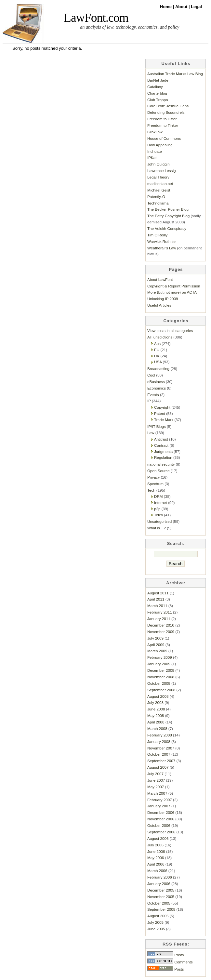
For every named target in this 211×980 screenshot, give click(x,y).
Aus (157, 344)
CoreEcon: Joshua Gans (168, 106)
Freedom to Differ (162, 119)
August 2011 (158, 593)
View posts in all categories (170, 331)
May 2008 (156, 715)
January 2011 (159, 619)
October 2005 (159, 903)
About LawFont (160, 279)
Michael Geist (159, 190)
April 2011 (156, 599)
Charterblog (157, 93)
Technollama (158, 203)
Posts (165, 955)
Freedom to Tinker (163, 125)
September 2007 (161, 761)
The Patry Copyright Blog (168, 216)
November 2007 (161, 748)
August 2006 (158, 838)
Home (166, 7)
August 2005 (158, 916)
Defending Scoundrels (166, 112)
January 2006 (159, 884)
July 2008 (155, 702)
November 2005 (161, 897)
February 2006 (160, 877)
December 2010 (161, 625)
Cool (151, 375)
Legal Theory (158, 177)
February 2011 (160, 612)
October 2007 (159, 754)
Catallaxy (155, 87)
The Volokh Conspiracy (167, 228)
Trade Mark (164, 420)
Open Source (158, 471)
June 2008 (156, 709)
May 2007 (156, 787)
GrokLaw (155, 132)
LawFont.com (96, 18)
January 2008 (159, 742)
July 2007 (155, 774)
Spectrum (155, 484)
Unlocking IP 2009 (163, 299)
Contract (161, 445)
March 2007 (157, 793)
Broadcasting (158, 369)
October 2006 (159, 825)
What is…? (157, 528)
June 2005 (156, 929)
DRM (158, 496)
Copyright (162, 407)
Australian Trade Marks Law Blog (175, 74)
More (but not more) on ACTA (172, 292)
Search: (176, 543)
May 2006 (156, 858)
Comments (170, 962)
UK (157, 356)
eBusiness (156, 382)
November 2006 (161, 819)
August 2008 (158, 696)
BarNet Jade (158, 80)
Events (153, 395)
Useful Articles (159, 305)
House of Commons (164, 138)
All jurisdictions (160, 337)
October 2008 (159, 683)
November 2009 (161, 632)
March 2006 (157, 871)
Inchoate (155, 151)
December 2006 (161, 812)
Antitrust (161, 439)
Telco (158, 515)
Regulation (163, 457)
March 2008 (157, 728)
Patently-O (156, 197)
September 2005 (161, 909)
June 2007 (156, 780)
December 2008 (161, 670)
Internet (161, 503)
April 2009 (156, 645)
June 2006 (156, 851)
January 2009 (159, 664)
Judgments (163, 451)
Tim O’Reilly (157, 235)
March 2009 (157, 651)
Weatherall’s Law (162, 248)
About (182, 7)
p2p (157, 509)
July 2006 (155, 845)
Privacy (153, 477)
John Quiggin (158, 164)
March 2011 (157, 606)
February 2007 (160, 800)
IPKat (152, 158)
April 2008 (156, 722)
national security (161, 464)
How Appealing (160, 145)
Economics (157, 388)
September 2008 (161, 690)
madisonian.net (160, 184)
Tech (151, 490)
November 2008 (161, 677)
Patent (160, 413)
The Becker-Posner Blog (168, 209)
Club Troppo (158, 100)
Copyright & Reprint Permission (174, 286)
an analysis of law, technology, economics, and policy (130, 27)
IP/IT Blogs (157, 426)
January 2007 (159, 806)
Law (151, 433)
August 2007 (158, 767)
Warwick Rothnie (161, 241)
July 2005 (155, 922)
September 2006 (161, 832)
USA (158, 362)
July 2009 (155, 638)
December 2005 (161, 890)
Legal (196, 7)
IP (149, 401)
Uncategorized (159, 521)
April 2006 (156, 864)
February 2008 (160, 735)
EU (157, 350)
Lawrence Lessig (161, 171)
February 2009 (160, 657)
